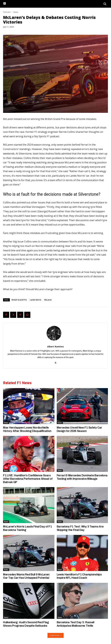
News (16, 12)
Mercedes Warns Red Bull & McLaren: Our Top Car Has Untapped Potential (27, 576)
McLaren (48, 300)
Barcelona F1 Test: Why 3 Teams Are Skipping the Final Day (80, 528)
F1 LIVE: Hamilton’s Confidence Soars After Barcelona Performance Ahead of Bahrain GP (28, 479)
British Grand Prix (19, 300)
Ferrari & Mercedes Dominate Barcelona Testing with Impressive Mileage (82, 477)
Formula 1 (7, 12)
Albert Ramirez (55, 347)
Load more (56, 635)
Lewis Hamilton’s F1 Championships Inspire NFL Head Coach (79, 576)
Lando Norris (36, 300)
